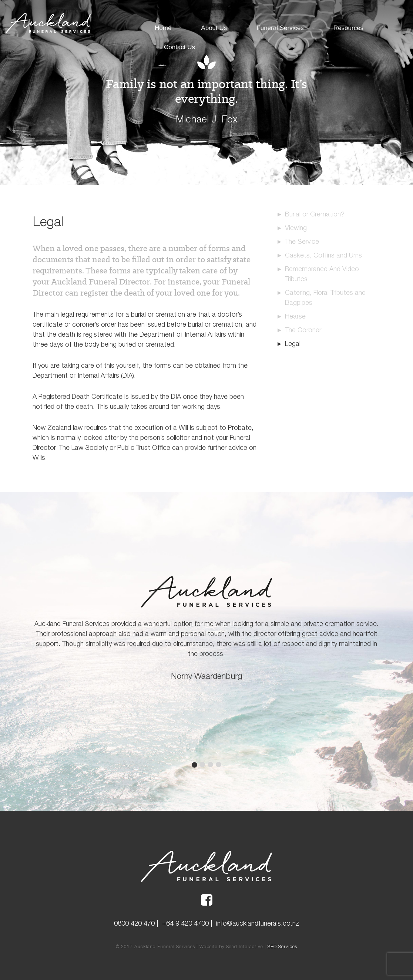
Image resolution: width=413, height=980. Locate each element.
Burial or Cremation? (315, 214)
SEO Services (282, 947)
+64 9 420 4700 (185, 923)
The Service (302, 241)
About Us (214, 28)
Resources (348, 28)
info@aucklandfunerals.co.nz (258, 923)
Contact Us (179, 47)
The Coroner (303, 330)
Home (163, 28)
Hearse (295, 316)
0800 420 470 (134, 923)
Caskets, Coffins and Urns (323, 255)
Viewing (296, 228)
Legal (293, 343)
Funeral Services (280, 28)
